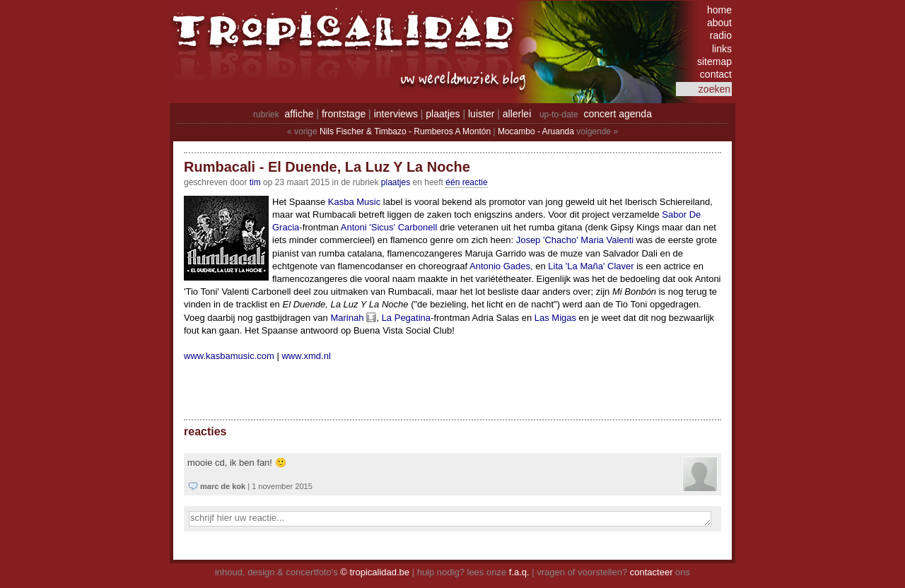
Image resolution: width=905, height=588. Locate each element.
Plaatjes (396, 182)
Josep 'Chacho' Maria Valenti (575, 240)
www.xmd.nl (306, 356)
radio (721, 35)
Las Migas (555, 318)
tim (255, 182)
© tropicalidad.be (375, 572)
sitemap (714, 61)
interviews (396, 114)
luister (481, 114)
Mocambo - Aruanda (536, 131)
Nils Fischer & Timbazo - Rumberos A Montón (405, 131)
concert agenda (618, 114)
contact (716, 74)
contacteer (652, 572)
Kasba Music (354, 202)
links (722, 49)
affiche (299, 114)
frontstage (344, 114)
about (719, 23)
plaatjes (443, 114)
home (719, 10)
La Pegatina (406, 318)
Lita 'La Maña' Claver (591, 266)
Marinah (347, 318)
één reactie (466, 182)
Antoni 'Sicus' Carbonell (389, 227)
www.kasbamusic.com (229, 356)
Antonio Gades (500, 266)
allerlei (517, 114)
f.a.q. (519, 572)
